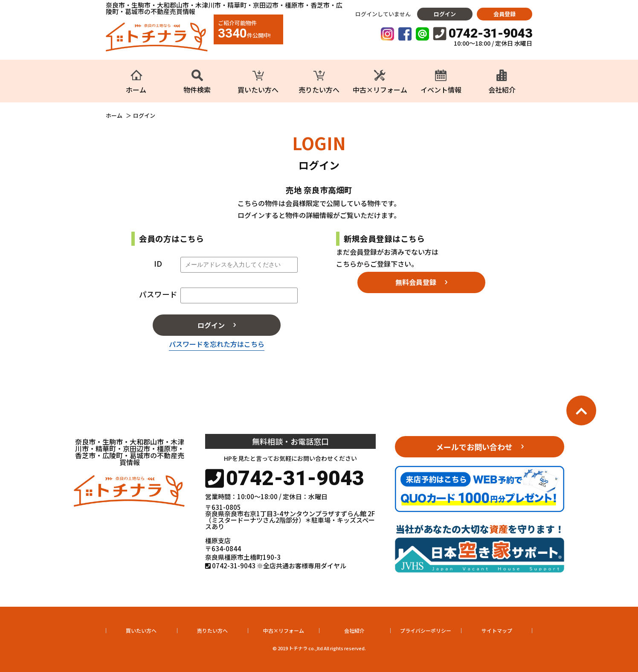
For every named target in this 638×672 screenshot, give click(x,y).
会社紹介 (354, 630)
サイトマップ (497, 630)
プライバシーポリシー (426, 630)
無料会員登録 (416, 282)
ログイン (445, 14)
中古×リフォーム (284, 630)
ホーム (114, 116)
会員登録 (505, 14)
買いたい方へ (141, 630)
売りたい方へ (212, 630)
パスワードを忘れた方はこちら (217, 344)
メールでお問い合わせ (474, 447)
